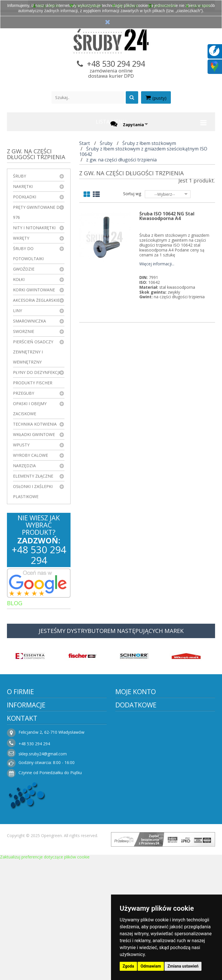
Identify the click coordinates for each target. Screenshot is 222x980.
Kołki (19, 279)
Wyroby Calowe (30, 455)
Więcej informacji (57, 745)
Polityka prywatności (31, 828)
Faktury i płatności (137, 763)
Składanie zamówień (31, 863)
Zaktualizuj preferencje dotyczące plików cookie (45, 977)
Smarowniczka (29, 321)
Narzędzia (24, 466)
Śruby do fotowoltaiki (28, 254)
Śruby (20, 176)
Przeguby (24, 393)
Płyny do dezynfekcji (36, 372)
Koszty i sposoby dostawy (37, 837)
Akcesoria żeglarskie (36, 300)
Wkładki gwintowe (34, 434)
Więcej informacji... (157, 264)
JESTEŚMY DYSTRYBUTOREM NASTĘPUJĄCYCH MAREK (111, 636)
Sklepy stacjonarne (138, 829)
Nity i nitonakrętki (34, 228)
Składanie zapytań (29, 871)
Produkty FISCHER (33, 383)
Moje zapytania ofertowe (144, 772)
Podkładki (25, 197)
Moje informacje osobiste (145, 746)
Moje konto (136, 697)
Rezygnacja (22, 845)
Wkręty (21, 238)
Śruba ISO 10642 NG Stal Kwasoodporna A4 (167, 216)
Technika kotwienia (35, 424)
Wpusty (21, 445)
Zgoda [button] (128, 966)
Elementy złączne (33, 476)
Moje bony (130, 754)
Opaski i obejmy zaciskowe (30, 409)
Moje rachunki (134, 728)
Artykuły (24, 616)
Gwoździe (24, 269)
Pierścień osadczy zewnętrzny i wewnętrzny (33, 352)
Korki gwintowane (34, 290)
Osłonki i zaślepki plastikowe (33, 491)
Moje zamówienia (137, 720)
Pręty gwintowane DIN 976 (38, 212)
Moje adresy (132, 737)
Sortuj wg (132, 194)
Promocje (129, 803)
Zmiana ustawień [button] (183, 966)
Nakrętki (23, 186)
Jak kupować (24, 854)
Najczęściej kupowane (141, 821)
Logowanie (130, 780)
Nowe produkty (135, 812)
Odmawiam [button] (151, 966)
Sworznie (24, 331)
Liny (17, 311)
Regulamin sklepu (28, 819)
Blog (15, 603)
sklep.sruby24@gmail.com (151, 874)
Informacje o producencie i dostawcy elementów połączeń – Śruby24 (58, 807)
